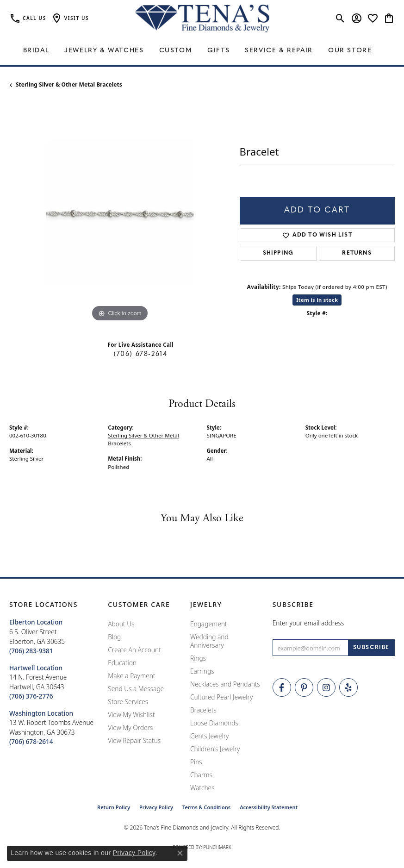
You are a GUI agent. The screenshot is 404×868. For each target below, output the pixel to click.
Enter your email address (308, 623)
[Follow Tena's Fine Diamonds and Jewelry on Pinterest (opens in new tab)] (304, 687)
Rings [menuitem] (198, 658)
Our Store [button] (350, 51)
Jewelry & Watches (104, 51)
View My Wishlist (131, 715)
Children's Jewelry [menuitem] (215, 749)
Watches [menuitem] (202, 788)
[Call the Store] (31, 651)
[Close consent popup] (180, 853)
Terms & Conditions (206, 807)
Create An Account (134, 650)
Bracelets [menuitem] (203, 710)
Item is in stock (317, 300)
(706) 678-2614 (140, 354)
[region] (120, 214)
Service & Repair (279, 51)
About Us (121, 624)
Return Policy (114, 807)
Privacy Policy (156, 807)
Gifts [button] (218, 51)
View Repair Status (134, 740)
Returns (357, 253)
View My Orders (130, 727)
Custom (176, 51)
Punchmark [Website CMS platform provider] (217, 847)
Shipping (278, 253)
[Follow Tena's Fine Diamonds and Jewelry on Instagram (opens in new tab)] (326, 687)
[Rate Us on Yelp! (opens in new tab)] (348, 687)
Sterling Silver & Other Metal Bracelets (69, 84)
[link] (28, 19)
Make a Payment (131, 676)
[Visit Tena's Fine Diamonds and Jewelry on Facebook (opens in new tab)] (282, 687)
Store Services (128, 702)
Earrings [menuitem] (202, 671)
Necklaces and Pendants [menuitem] (225, 684)
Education (122, 663)
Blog (114, 637)
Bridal (36, 51)
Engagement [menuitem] (209, 624)
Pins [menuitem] (196, 762)
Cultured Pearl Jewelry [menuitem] (221, 697)
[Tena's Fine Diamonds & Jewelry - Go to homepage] (202, 19)
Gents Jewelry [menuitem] (209, 736)
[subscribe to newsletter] (371, 648)
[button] (70, 19)
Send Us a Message (136, 689)
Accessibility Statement (269, 807)
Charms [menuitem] (201, 775)
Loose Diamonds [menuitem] (214, 723)
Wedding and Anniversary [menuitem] (209, 641)
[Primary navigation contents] (202, 51)
